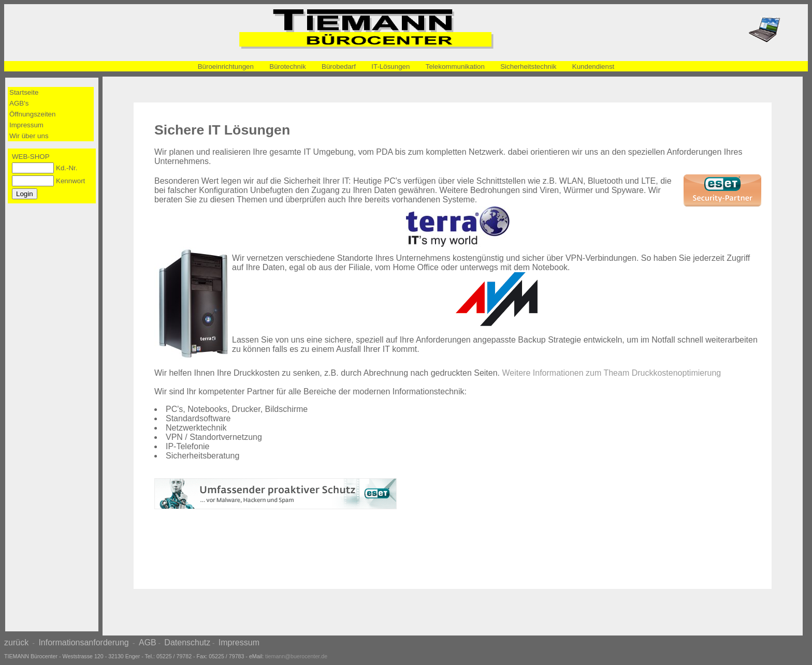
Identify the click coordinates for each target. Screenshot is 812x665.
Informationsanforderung (83, 642)
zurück (16, 642)
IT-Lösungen (390, 66)
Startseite (24, 92)
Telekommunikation (455, 66)
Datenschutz (187, 642)
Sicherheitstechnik (528, 66)
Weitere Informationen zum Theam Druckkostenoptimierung (612, 373)
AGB (148, 642)
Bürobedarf (339, 66)
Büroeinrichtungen (226, 66)
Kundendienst (593, 66)
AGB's (19, 103)
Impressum (26, 125)
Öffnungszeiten (32, 114)
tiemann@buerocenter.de (296, 656)
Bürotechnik (287, 66)
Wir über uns (29, 136)
